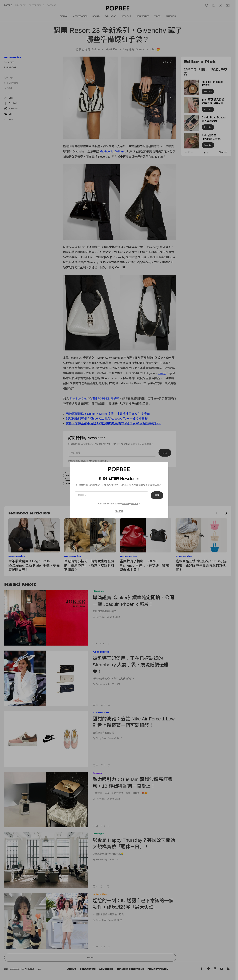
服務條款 (125, 504)
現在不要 (119, 511)
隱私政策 (135, 504)
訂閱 (157, 495)
